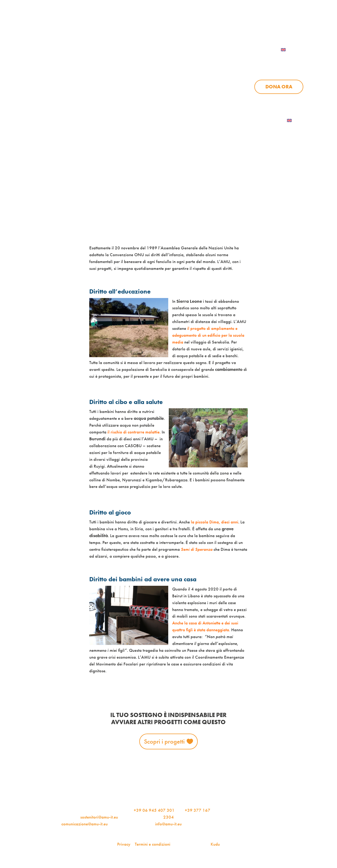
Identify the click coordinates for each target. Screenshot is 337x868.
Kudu (215, 844)
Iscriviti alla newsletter (254, 120)
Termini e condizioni (153, 844)
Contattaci (288, 24)
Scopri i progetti (164, 741)
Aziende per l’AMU (258, 100)
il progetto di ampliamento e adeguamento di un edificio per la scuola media (208, 335)
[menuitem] (290, 50)
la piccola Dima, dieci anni (215, 522)
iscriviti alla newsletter (186, 24)
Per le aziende (242, 24)
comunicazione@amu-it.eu (85, 824)
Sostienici (290, 60)
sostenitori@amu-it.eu (99, 817)
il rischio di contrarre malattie (133, 432)
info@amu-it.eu (168, 824)
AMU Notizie (130, 24)
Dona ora (279, 87)
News (253, 60)
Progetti (217, 60)
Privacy (124, 844)
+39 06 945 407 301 (154, 810)
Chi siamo (176, 60)
